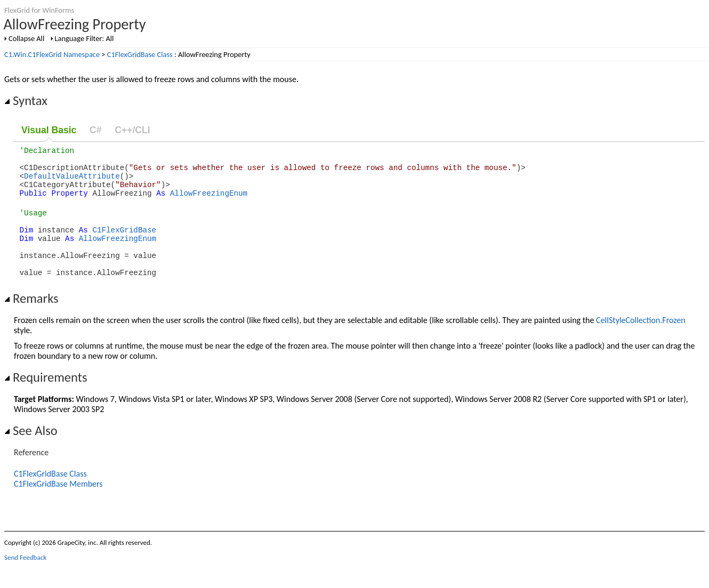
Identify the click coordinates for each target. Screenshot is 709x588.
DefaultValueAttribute (72, 182)
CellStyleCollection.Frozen (640, 343)
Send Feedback (25, 580)
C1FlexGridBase (124, 244)
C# (96, 130)
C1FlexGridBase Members (58, 506)
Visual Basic (49, 130)
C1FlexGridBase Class (140, 54)
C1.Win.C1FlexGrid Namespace (52, 54)
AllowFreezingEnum (209, 202)
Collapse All (26, 38)
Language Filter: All (84, 38)
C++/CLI (132, 130)
